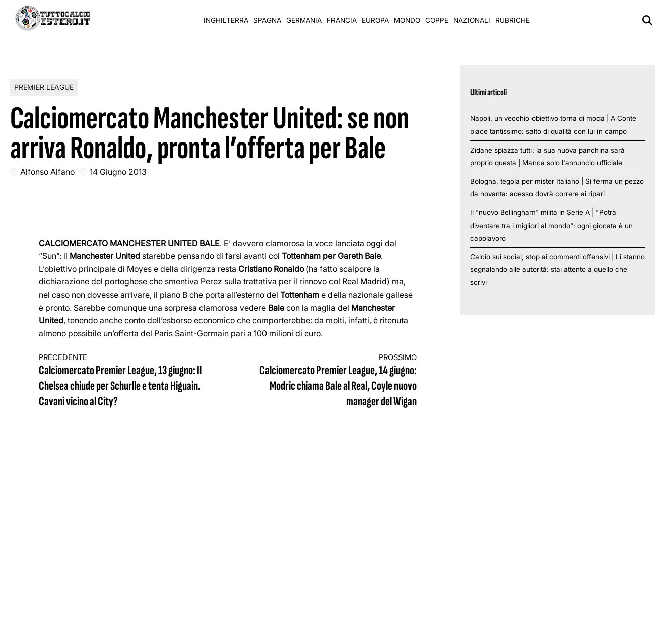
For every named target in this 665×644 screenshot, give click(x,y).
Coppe (437, 20)
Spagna (267, 20)
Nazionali (472, 20)
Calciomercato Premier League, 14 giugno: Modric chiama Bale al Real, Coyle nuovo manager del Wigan (331, 381)
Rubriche (513, 20)
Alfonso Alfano (47, 172)
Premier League (44, 87)
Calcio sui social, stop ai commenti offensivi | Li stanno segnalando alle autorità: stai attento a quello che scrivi (557, 270)
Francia (342, 20)
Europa (375, 20)
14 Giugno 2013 (118, 172)
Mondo (407, 20)
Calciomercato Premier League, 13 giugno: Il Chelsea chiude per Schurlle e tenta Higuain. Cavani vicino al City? (124, 381)
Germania (304, 20)
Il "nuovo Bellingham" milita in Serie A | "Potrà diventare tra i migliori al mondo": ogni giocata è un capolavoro (551, 225)
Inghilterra (226, 20)
